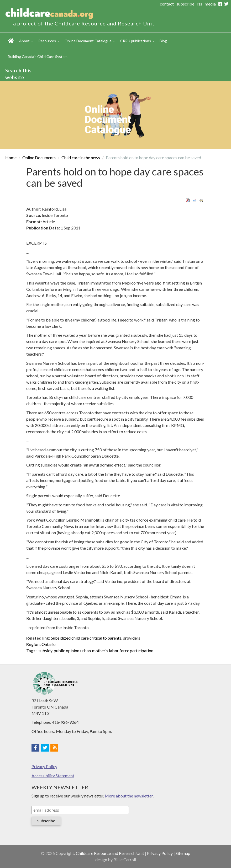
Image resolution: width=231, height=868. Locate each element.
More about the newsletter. (129, 796)
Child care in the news (81, 157)
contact (167, 4)
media (210, 4)
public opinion (67, 650)
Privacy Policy (44, 766)
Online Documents (39, 157)
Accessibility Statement (53, 776)
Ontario (49, 644)
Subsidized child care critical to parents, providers (96, 638)
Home (11, 41)
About (26, 41)
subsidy (46, 650)
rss (199, 4)
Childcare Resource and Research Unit (110, 853)
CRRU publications (137, 41)
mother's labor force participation (123, 650)
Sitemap (183, 853)
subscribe (185, 4)
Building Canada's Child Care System (38, 57)
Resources (49, 41)
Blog (163, 41)
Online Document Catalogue (90, 41)
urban (86, 650)
